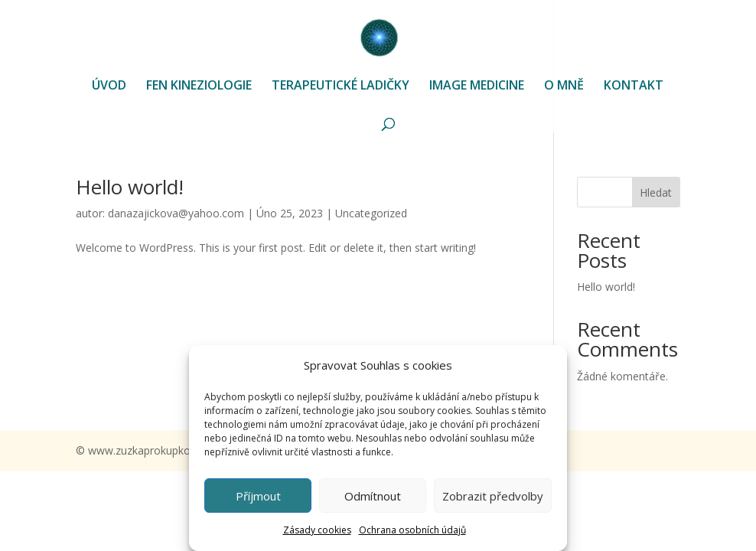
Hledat (656, 192)
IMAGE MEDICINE (477, 86)
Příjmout (258, 496)
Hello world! (130, 187)
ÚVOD (109, 86)
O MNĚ (564, 86)
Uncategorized (371, 213)
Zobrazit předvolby (493, 496)
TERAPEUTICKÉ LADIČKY (341, 86)
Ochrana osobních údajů (412, 530)
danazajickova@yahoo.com (176, 213)
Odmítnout (373, 496)
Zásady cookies (317, 530)
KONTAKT (634, 86)
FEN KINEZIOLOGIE (199, 86)
